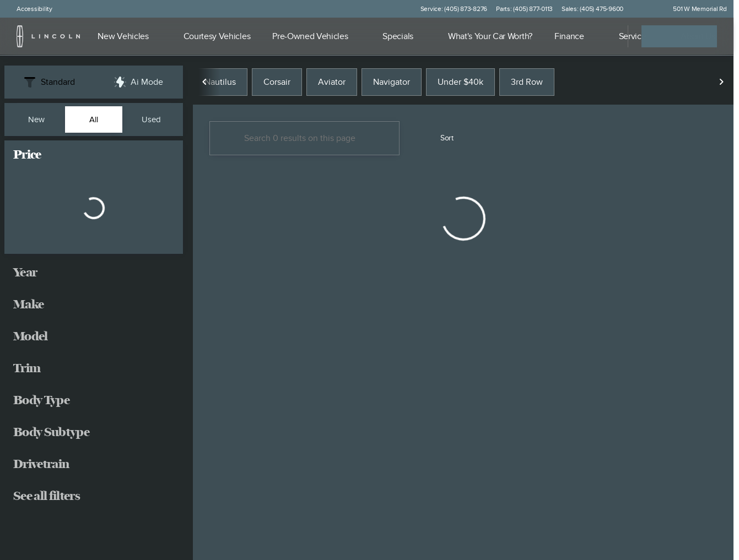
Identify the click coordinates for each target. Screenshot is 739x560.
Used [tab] (151, 119)
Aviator (332, 82)
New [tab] (36, 119)
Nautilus (220, 82)
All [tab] (94, 119)
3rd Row (527, 82)
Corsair (277, 82)
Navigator (392, 82)
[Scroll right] (721, 82)
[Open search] (606, 36)
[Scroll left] (205, 82)
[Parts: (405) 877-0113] (524, 9)
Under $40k (460, 82)
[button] (648, 9)
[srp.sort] (441, 138)
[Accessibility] (29, 9)
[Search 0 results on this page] (304, 138)
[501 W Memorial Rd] (695, 9)
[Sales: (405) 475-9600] (592, 9)
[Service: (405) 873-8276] (454, 9)
